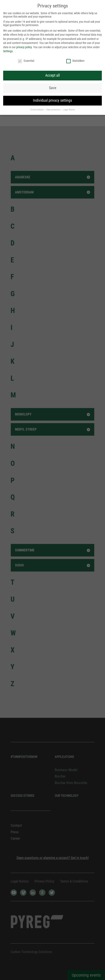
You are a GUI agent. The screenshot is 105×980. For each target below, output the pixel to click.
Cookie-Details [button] (37, 110)
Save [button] (53, 88)
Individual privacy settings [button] (52, 100)
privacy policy (24, 47)
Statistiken (75, 61)
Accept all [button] (52, 75)
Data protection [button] (54, 110)
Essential (26, 61)
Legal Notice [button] (69, 110)
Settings (8, 51)
